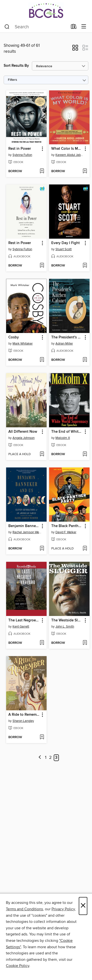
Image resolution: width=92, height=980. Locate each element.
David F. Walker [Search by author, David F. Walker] (66, 532)
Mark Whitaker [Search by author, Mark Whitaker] (23, 344)
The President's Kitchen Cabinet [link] (67, 337)
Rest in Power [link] (20, 149)
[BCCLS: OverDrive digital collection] (46, 10)
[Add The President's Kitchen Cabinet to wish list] (85, 360)
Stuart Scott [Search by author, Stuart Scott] (64, 249)
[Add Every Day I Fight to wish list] (85, 266)
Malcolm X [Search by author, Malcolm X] (63, 438)
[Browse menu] (84, 27)
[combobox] (36, 27)
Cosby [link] (14, 337)
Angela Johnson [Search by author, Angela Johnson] (24, 438)
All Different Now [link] (23, 432)
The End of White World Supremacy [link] (67, 432)
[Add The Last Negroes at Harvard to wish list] (42, 643)
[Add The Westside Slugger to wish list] (85, 643)
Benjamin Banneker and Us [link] (24, 526)
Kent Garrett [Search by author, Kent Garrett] (21, 627)
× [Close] (83, 906)
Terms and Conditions (24, 909)
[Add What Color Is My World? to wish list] (85, 171)
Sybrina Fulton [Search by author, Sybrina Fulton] (22, 155)
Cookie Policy (18, 966)
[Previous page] (40, 758)
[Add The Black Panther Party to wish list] (85, 549)
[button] (75, 49)
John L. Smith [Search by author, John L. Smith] (65, 627)
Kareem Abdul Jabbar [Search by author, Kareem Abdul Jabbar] (70, 155)
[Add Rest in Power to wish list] (42, 171)
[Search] (7, 27)
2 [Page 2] (50, 758)
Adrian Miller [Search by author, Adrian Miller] (64, 344)
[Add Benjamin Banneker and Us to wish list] (42, 549)
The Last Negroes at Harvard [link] (24, 620)
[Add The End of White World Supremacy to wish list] (85, 454)
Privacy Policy (63, 909)
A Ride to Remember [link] (24, 715)
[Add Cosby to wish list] (42, 360)
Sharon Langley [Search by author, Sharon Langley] (23, 721)
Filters (13, 80)
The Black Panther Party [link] (67, 526)
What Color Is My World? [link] (67, 149)
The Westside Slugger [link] (67, 620)
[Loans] (74, 28)
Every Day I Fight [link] (66, 243)
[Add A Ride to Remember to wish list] (42, 737)
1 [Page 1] (46, 758)
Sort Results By (16, 66)
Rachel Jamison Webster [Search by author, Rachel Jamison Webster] (27, 532)
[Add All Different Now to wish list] (42, 454)
